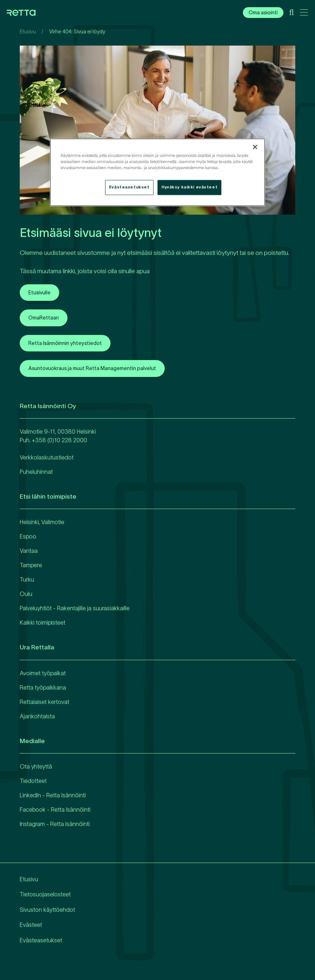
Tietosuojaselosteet (45, 894)
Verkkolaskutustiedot (47, 457)
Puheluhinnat (36, 472)
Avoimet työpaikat (43, 673)
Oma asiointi (263, 13)
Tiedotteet (33, 781)
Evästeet (31, 925)
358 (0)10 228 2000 (61, 440)
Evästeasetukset (41, 940)
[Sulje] (255, 147)
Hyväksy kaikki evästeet (189, 187)
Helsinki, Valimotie (42, 522)
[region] (157, 172)
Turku (27, 579)
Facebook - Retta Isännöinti (55, 809)
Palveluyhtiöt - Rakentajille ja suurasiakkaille (75, 608)
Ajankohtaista (37, 716)
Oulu (26, 594)
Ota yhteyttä (36, 766)
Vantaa (29, 551)
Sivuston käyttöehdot (47, 910)
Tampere (31, 565)
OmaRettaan (44, 318)
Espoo (28, 536)
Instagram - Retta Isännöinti (55, 824)
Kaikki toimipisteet (43, 622)
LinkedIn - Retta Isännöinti (53, 795)
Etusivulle (39, 293)
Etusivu (28, 32)
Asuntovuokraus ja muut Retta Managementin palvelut (92, 368)
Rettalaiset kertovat (44, 702)
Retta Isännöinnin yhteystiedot (65, 343)
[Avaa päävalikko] (304, 14)
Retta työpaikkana (43, 687)
